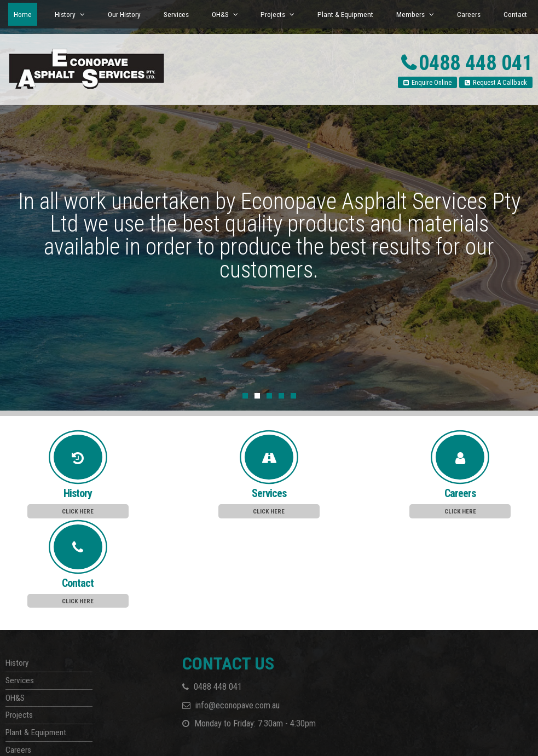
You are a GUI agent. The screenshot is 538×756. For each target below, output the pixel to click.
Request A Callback (500, 82)
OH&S (15, 605)
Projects (19, 622)
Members (21, 674)
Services (20, 587)
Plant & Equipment (36, 639)
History (17, 570)
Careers (18, 657)
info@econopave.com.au (238, 612)
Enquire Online (432, 82)
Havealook (68, 736)
